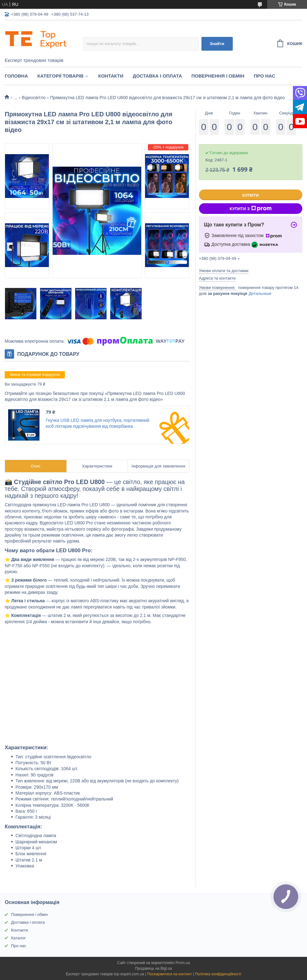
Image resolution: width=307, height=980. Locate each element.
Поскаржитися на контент (169, 974)
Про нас (265, 76)
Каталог (18, 938)
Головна (16, 76)
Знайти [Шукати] (217, 44)
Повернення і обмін (218, 76)
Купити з (251, 209)
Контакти (111, 76)
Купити (251, 195)
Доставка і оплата (157, 76)
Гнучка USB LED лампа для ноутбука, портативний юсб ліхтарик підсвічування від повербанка (97, 423)
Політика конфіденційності (218, 974)
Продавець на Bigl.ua (153, 968)
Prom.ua (183, 963)
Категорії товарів (60, 76)
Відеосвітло (34, 98)
